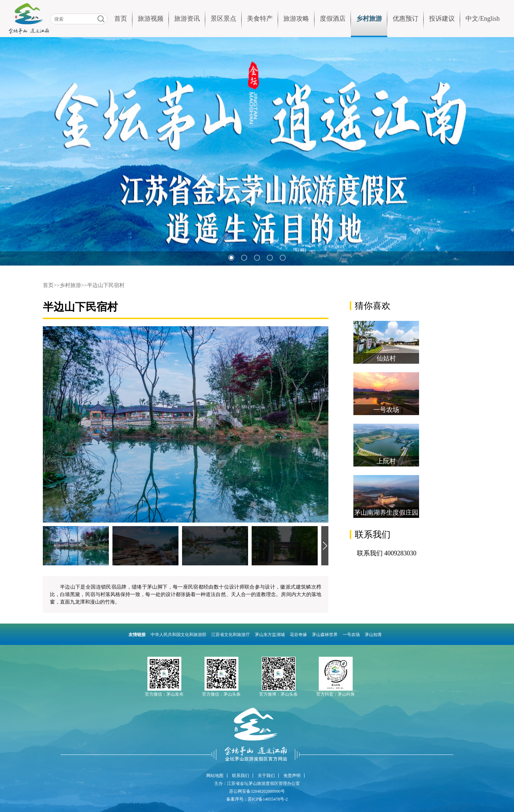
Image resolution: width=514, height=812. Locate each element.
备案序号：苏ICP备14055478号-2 (257, 799)
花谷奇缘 (298, 635)
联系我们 (241, 776)
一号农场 (351, 635)
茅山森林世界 (325, 635)
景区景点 (223, 19)
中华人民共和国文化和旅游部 (178, 635)
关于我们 (266, 776)
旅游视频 (151, 19)
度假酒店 (333, 19)
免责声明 (292, 776)
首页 (121, 19)
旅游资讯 (187, 19)
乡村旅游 (369, 19)
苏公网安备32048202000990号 (257, 791)
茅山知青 (373, 635)
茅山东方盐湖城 (270, 635)
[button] (231, 258)
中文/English (483, 19)
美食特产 (260, 19)
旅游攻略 (296, 19)
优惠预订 (405, 19)
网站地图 (215, 776)
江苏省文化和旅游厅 (231, 635)
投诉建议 (442, 19)
